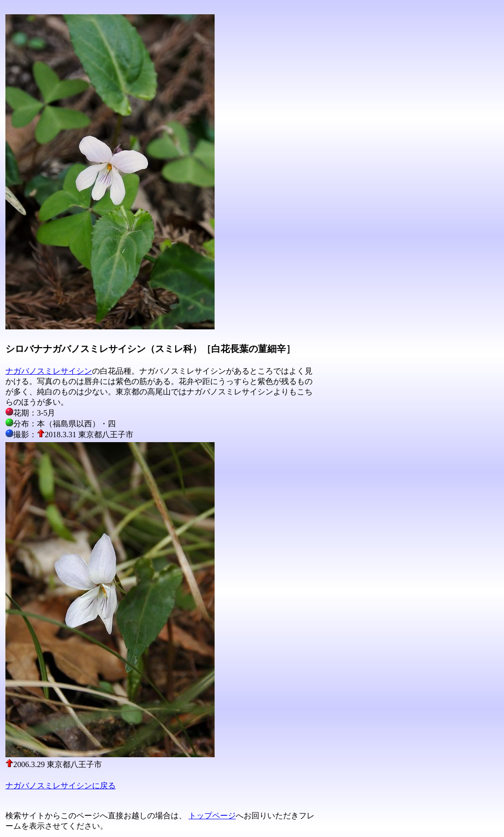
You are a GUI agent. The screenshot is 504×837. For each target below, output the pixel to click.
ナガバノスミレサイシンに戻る (61, 786)
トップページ (212, 816)
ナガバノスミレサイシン (49, 371)
